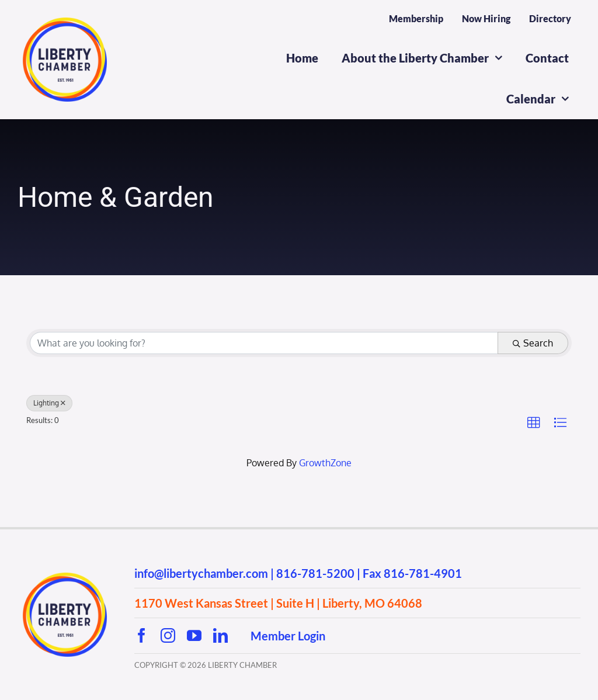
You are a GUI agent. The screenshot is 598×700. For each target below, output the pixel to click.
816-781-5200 (315, 573)
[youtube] (194, 635)
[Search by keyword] (264, 343)
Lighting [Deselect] (49, 403)
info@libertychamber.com (201, 573)
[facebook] (142, 635)
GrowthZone (325, 463)
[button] (534, 423)
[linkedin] (220, 635)
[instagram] (168, 635)
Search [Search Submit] (533, 343)
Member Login (288, 636)
